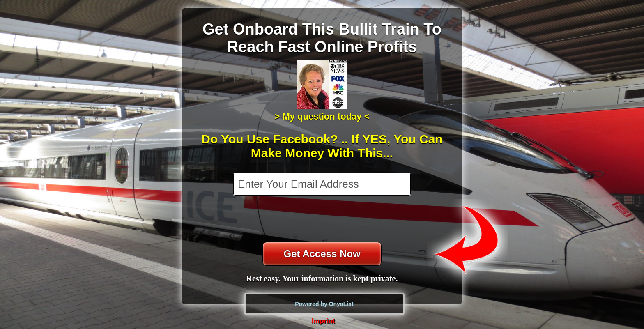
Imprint (323, 321)
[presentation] (323, 220)
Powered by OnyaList (324, 304)
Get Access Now (322, 254)
